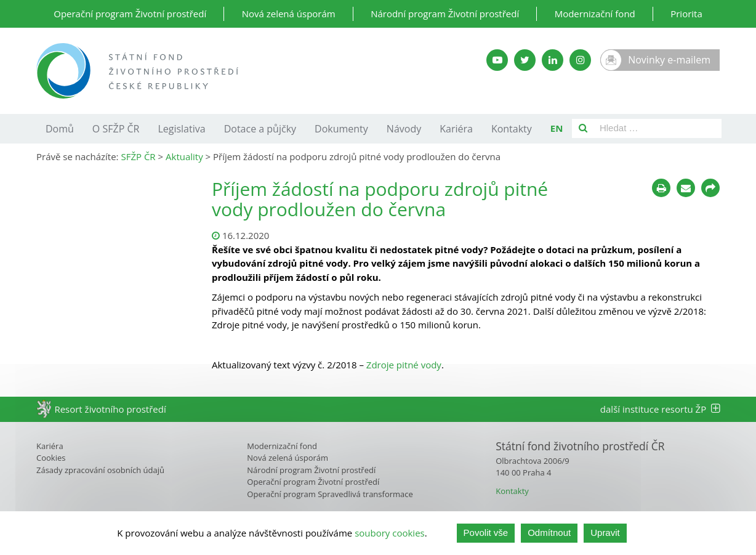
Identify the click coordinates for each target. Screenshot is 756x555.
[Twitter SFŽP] (525, 60)
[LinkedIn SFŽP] (553, 60)
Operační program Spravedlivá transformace (330, 494)
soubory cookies (390, 533)
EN (557, 128)
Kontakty (512, 129)
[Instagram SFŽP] (580, 60)
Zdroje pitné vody (404, 365)
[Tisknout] (661, 188)
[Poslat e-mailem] (686, 188)
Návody (404, 129)
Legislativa (181, 129)
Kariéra (456, 129)
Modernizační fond (595, 14)
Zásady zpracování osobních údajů (100, 470)
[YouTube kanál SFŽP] (497, 60)
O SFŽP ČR (116, 129)
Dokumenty (341, 129)
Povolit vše (486, 533)
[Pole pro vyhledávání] (658, 128)
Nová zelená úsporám (289, 14)
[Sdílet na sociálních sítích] (710, 188)
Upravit (605, 533)
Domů (60, 129)
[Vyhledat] (583, 128)
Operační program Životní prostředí (130, 14)
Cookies (51, 458)
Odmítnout (549, 533)
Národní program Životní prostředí (445, 14)
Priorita (686, 14)
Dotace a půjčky (260, 129)
